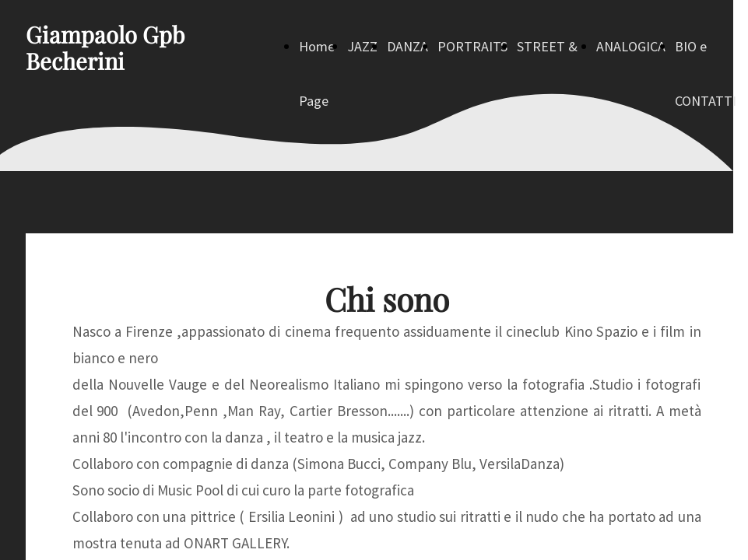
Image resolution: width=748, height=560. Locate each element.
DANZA (407, 46)
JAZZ (362, 46)
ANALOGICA (631, 46)
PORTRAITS (472, 46)
